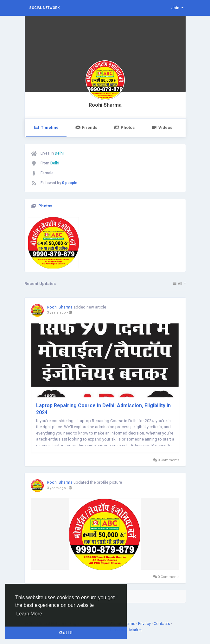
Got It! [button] (66, 633)
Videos (162, 127)
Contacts (162, 624)
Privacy (145, 624)
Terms (130, 624)
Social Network (44, 8)
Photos (124, 127)
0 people (70, 183)
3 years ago (56, 312)
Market (136, 630)
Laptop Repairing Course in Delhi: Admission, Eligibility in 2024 (103, 409)
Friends (86, 127)
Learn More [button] (29, 614)
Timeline (46, 127)
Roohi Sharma (105, 105)
